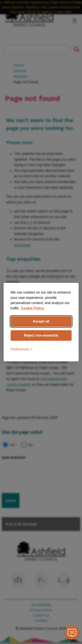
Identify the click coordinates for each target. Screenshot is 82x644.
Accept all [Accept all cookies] (41, 321)
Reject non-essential (41, 335)
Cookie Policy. (33, 308)
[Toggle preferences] (22, 349)
